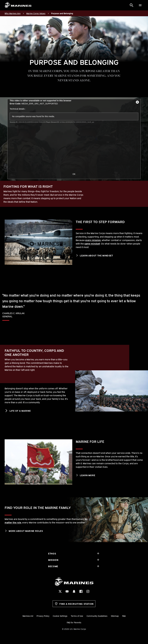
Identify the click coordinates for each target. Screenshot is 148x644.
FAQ (124, 616)
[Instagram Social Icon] (88, 591)
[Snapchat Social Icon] (74, 591)
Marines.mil (28, 616)
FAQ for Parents (74, 622)
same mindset (92, 244)
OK (74, 174)
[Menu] (140, 5)
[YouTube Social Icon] (67, 591)
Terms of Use (77, 616)
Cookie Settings (60, 616)
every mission (93, 240)
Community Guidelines (97, 616)
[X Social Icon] (60, 591)
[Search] (132, 5)
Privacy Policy (43, 616)
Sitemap (115, 616)
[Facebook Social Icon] (81, 591)
